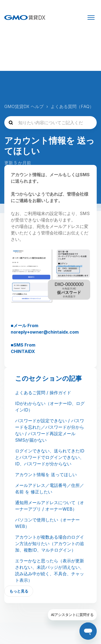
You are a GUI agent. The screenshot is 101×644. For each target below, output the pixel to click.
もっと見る (19, 591)
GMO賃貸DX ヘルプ (24, 106)
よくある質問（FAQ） (72, 106)
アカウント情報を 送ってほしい (46, 475)
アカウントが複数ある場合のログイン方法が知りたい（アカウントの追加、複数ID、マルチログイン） (50, 543)
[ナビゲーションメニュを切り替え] (91, 18)
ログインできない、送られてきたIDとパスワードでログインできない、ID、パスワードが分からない (50, 457)
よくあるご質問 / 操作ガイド (43, 393)
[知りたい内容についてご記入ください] (50, 123)
